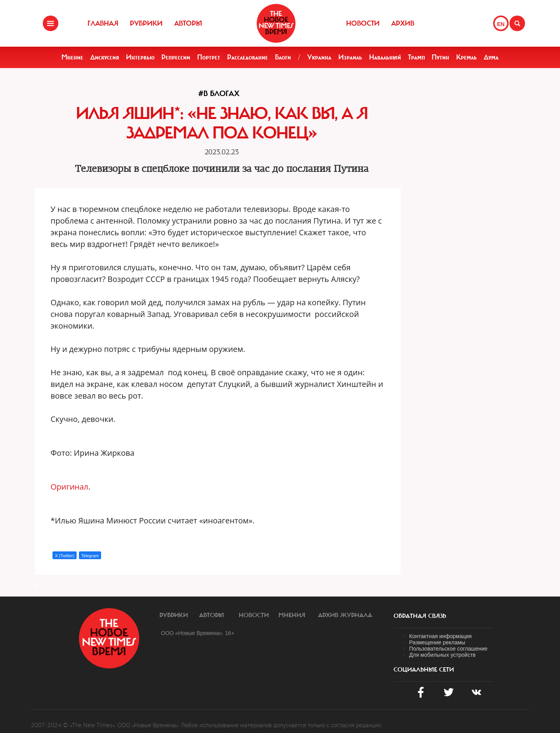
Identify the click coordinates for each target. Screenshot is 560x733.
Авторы (188, 23)
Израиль (350, 57)
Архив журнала (345, 615)
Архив (403, 23)
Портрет (209, 57)
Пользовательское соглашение (448, 649)
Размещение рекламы (437, 642)
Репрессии (176, 57)
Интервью (140, 57)
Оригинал (69, 487)
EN (501, 24)
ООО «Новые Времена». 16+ (198, 633)
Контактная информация (440, 636)
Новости (363, 23)
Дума (491, 57)
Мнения (292, 615)
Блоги (283, 57)
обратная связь (420, 616)
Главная (103, 23)
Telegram (90, 556)
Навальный (385, 57)
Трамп (416, 57)
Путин (440, 57)
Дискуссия (105, 57)
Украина (319, 57)
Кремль (466, 57)
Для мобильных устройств (442, 655)
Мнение (72, 57)
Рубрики (146, 23)
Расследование (248, 57)
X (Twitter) (65, 556)
